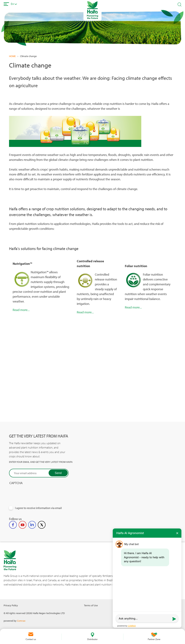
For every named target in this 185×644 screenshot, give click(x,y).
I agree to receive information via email (38, 508)
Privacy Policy (11, 605)
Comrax (21, 621)
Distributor (92, 639)
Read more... (21, 310)
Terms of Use (91, 605)
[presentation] (36, 492)
